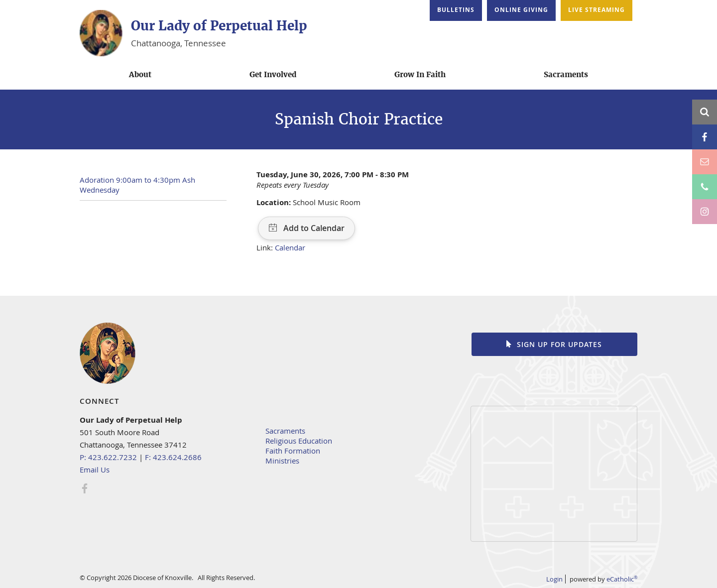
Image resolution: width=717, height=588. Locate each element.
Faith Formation (293, 451)
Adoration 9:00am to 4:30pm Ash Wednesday (137, 185)
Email (705, 162)
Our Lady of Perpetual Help (219, 26)
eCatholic (622, 579)
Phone (705, 187)
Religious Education (299, 441)
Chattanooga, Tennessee (179, 43)
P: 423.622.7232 (108, 457)
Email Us (95, 470)
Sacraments (285, 431)
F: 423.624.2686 (173, 457)
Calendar (290, 247)
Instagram (705, 212)
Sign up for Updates (559, 344)
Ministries (282, 461)
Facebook (705, 137)
